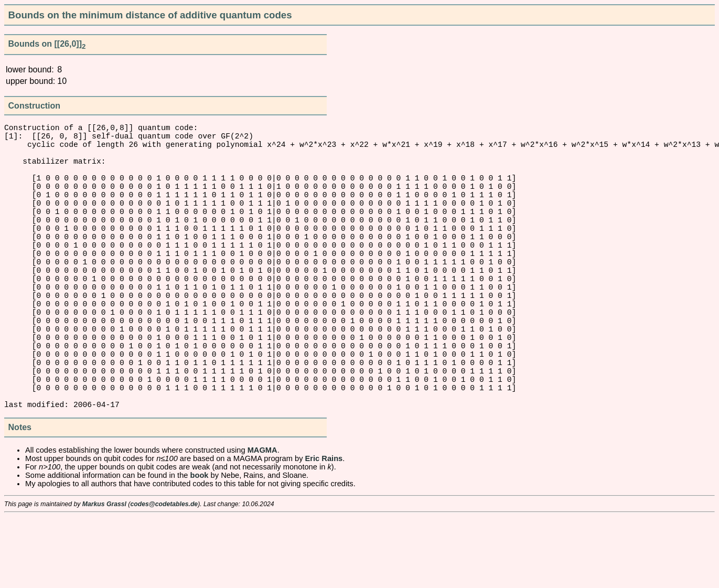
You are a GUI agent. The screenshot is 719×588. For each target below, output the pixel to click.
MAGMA (262, 521)
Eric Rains (324, 530)
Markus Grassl (104, 575)
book (200, 547)
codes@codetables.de (164, 575)
